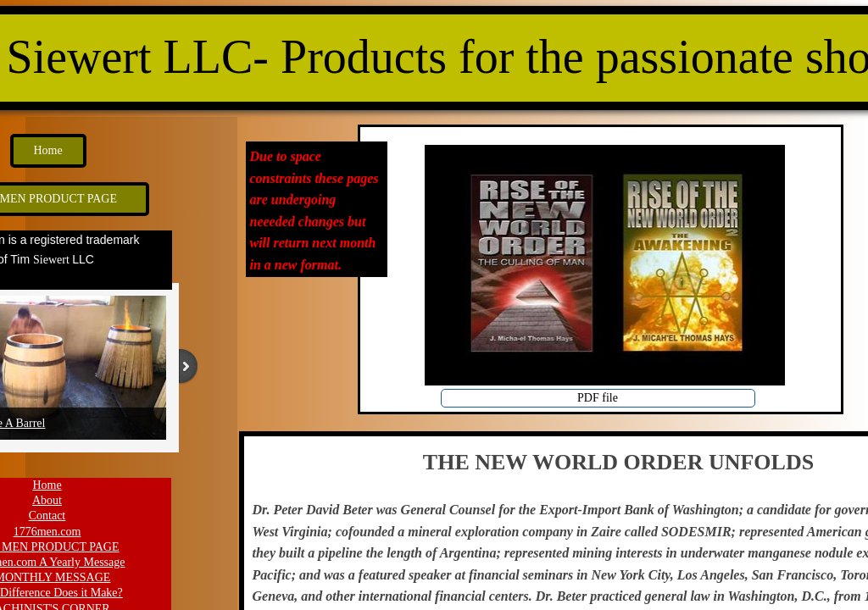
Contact (47, 516)
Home (47, 485)
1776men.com (47, 532)
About (47, 500)
